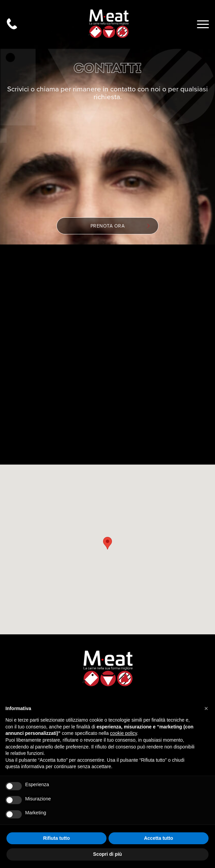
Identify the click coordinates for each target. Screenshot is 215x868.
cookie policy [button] (123, 733)
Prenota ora (120, 226)
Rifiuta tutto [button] (57, 838)
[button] (206, 708)
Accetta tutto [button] (159, 838)
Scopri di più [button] (108, 854)
